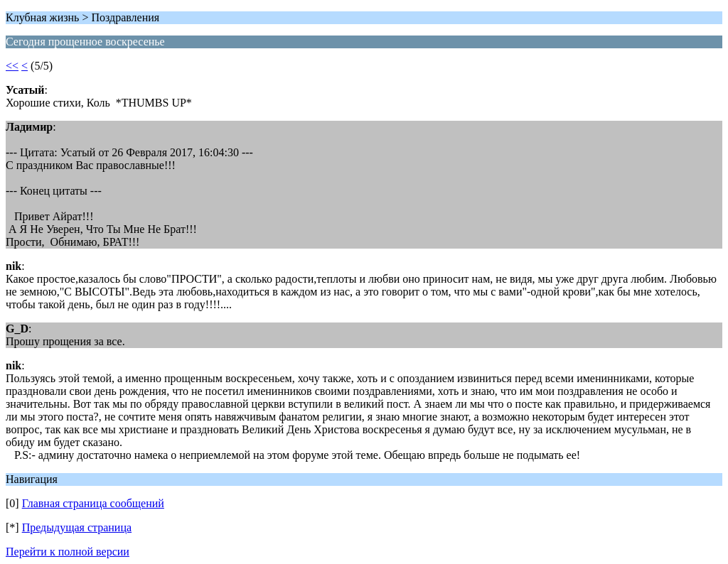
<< (12, 66)
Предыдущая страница (77, 527)
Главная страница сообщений (93, 503)
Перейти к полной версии (68, 552)
